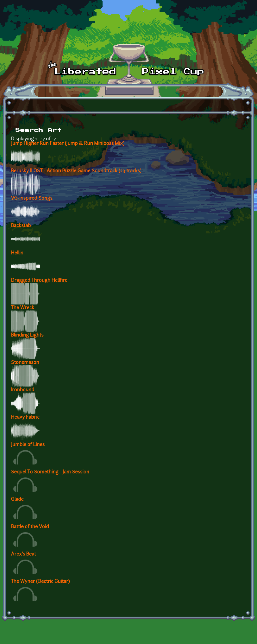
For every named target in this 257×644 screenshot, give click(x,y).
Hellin (17, 253)
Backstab (21, 226)
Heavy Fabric (25, 418)
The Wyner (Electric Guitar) (40, 582)
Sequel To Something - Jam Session (50, 472)
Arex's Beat (23, 554)
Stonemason (25, 363)
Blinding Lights (27, 335)
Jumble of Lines (28, 445)
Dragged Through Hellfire (39, 281)
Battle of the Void (30, 527)
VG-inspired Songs (32, 199)
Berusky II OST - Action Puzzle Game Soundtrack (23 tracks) (76, 171)
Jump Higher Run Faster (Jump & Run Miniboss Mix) (68, 144)
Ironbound (23, 390)
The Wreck (23, 308)
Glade (17, 500)
